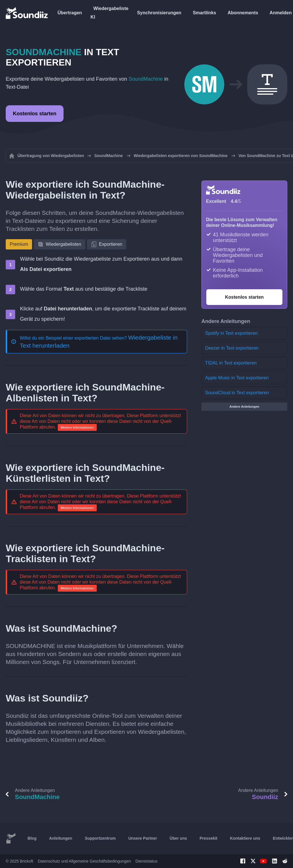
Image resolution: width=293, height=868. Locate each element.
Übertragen (70, 13)
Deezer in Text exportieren (232, 348)
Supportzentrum (100, 838)
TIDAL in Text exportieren (231, 363)
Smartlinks (205, 13)
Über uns (178, 838)
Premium (19, 244)
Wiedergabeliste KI (109, 13)
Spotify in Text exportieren (231, 333)
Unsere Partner (142, 838)
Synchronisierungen (159, 13)
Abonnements (243, 13)
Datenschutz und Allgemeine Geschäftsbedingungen (84, 861)
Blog (32, 838)
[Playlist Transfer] (27, 13)
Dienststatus (146, 861)
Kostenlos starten (35, 114)
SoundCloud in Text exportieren (237, 393)
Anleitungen (61, 838)
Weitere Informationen (77, 427)
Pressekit (209, 838)
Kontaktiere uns (245, 838)
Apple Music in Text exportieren (237, 378)
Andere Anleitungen (244, 407)
